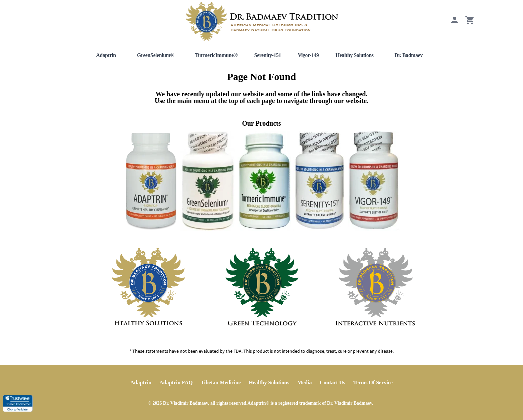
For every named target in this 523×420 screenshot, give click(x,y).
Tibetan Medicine (221, 382)
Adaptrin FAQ (176, 382)
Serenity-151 (268, 55)
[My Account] (455, 23)
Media (305, 382)
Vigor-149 (308, 55)
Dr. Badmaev (409, 55)
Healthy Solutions (355, 55)
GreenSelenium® (156, 55)
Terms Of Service (373, 382)
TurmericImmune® (216, 55)
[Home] (261, 21)
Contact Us (333, 382)
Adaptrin (106, 55)
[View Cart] (470, 23)
